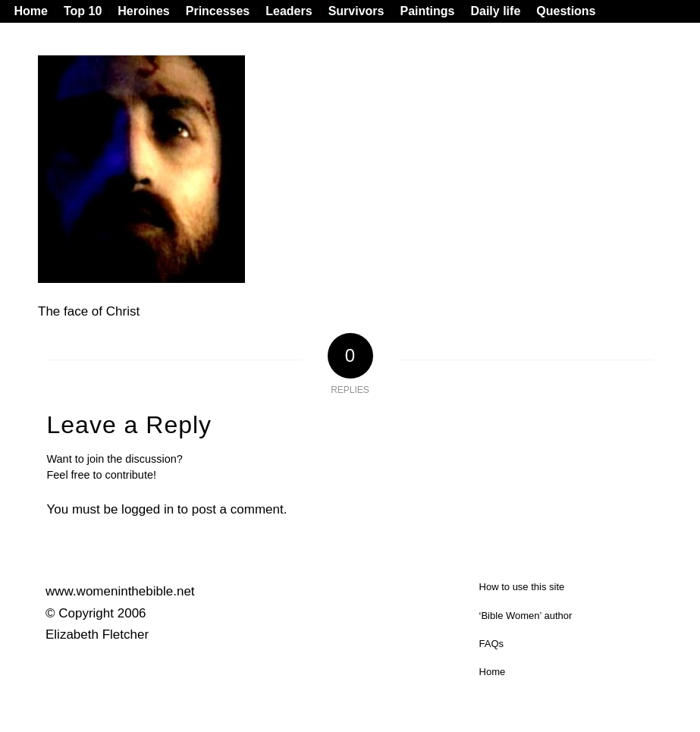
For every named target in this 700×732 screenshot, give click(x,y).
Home (493, 672)
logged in (148, 509)
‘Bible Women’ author (526, 616)
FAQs (492, 644)
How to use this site (522, 587)
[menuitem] (35, 11)
